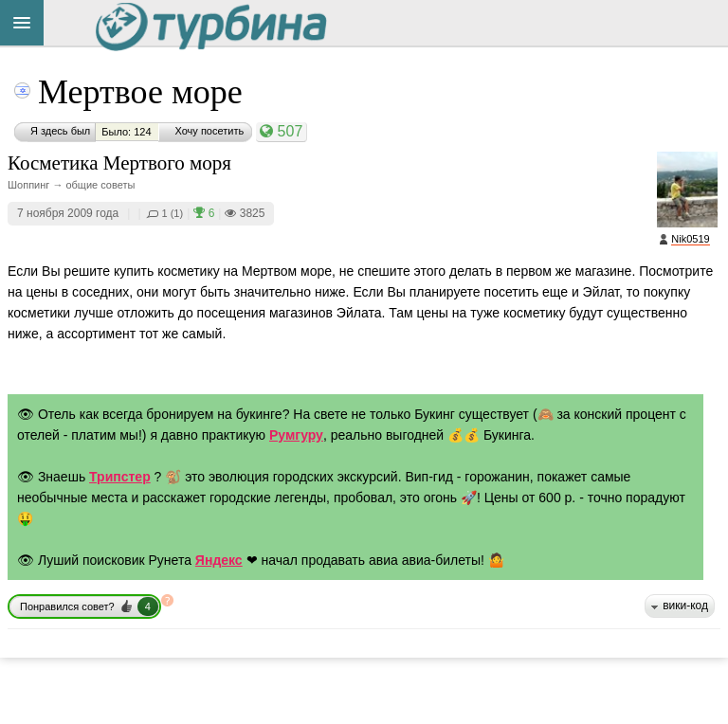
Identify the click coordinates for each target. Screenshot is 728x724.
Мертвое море (140, 92)
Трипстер (120, 477)
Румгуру (296, 435)
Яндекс (219, 560)
